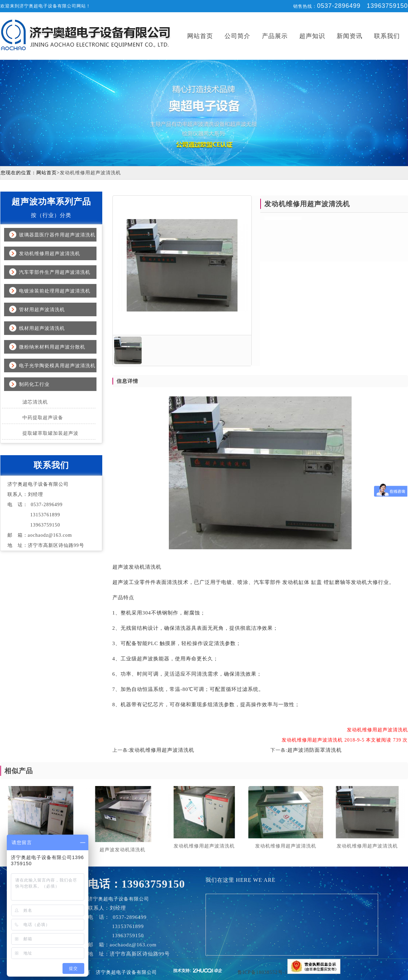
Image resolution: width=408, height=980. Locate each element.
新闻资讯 (350, 36)
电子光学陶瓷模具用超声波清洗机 (57, 366)
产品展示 (275, 36)
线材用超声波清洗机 (42, 328)
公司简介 (237, 36)
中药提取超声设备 (43, 418)
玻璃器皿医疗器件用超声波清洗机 (57, 235)
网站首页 (200, 36)
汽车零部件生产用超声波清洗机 (55, 272)
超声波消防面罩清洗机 (315, 750)
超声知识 (312, 36)
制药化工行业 (34, 384)
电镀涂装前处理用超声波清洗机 (55, 291)
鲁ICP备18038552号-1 (262, 972)
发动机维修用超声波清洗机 (50, 254)
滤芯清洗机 (35, 402)
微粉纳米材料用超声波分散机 (52, 347)
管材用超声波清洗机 (42, 310)
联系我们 (387, 36)
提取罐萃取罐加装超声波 (50, 433)
